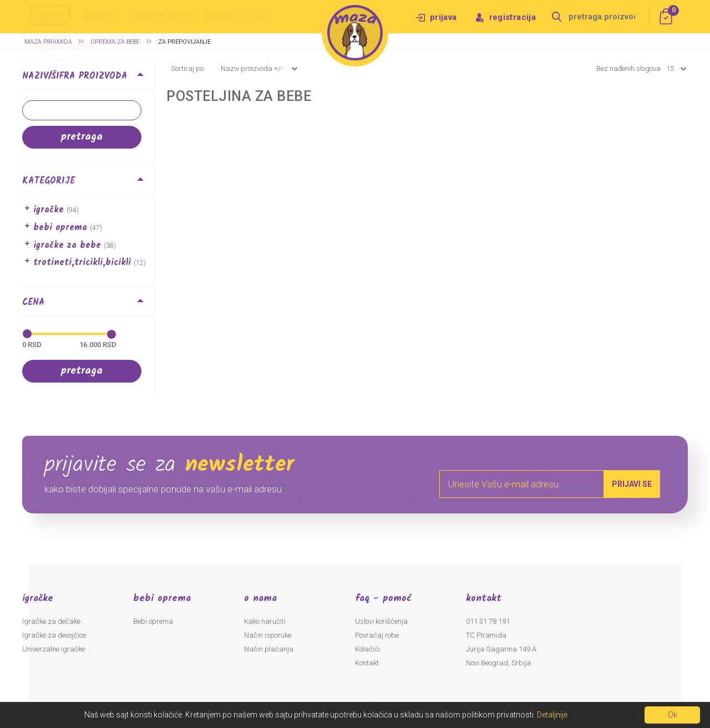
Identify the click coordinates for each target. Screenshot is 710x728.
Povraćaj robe (377, 635)
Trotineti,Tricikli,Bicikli (82, 263)
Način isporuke (268, 635)
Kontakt (367, 663)
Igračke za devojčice (54, 635)
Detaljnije (552, 715)
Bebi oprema (60, 228)
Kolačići (367, 649)
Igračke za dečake (51, 621)
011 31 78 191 (488, 621)
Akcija (50, 16)
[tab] (88, 78)
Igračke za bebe (158, 16)
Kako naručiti (265, 621)
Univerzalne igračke (54, 649)
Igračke (97, 16)
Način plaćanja (269, 649)
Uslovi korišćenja (381, 621)
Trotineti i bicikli (235, 16)
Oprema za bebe (66, 47)
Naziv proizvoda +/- (252, 68)
